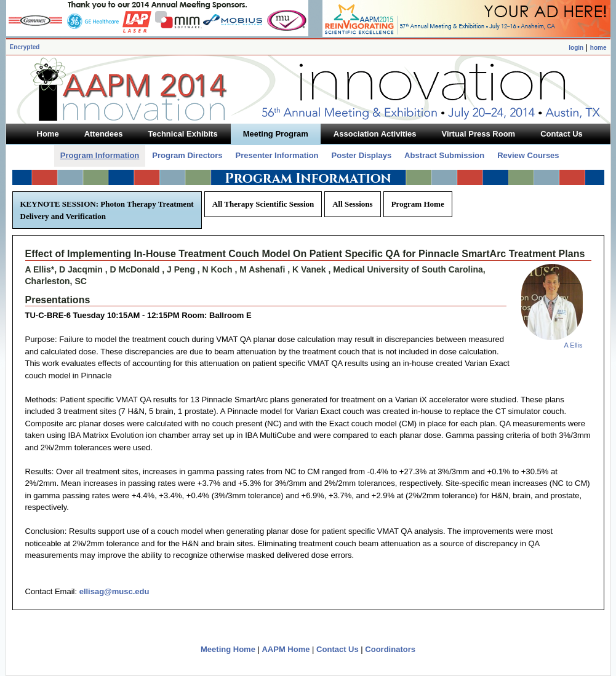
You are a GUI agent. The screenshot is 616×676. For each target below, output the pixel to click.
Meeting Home (228, 649)
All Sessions (352, 204)
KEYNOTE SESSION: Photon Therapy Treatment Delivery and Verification (107, 210)
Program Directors (187, 155)
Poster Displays (362, 155)
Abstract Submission (444, 155)
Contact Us (338, 649)
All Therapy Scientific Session (263, 204)
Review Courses (528, 155)
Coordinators (390, 649)
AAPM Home (286, 649)
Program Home (418, 204)
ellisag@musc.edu (114, 591)
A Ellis (574, 345)
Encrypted (25, 47)
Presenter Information (277, 155)
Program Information (100, 155)
